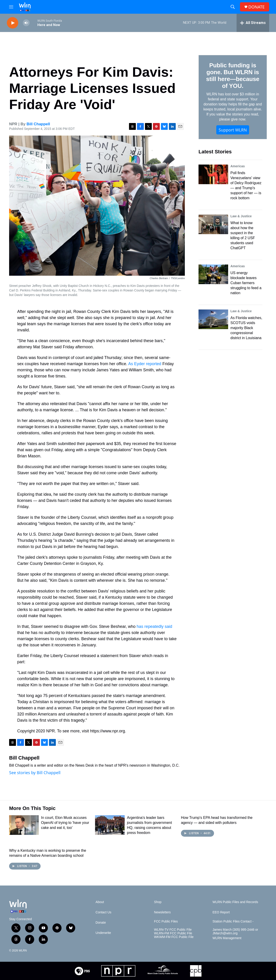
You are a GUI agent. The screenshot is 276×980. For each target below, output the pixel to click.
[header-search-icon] (233, 7)
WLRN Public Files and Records (235, 902)
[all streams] (253, 23)
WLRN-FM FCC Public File (173, 933)
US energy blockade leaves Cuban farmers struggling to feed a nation (246, 283)
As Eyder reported (145, 364)
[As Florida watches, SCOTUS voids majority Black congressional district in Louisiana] (213, 319)
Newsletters (162, 912)
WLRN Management (227, 938)
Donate (101, 923)
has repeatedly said (154, 626)
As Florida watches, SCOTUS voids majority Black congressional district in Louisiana (246, 328)
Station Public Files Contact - (233, 921)
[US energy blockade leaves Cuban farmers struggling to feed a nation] (213, 274)
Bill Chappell (38, 124)
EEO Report (221, 912)
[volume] (26, 23)
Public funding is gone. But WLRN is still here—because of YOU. (233, 76)
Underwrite (103, 933)
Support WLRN (233, 130)
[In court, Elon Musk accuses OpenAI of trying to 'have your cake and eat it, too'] (24, 825)
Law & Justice (241, 216)
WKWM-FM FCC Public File (174, 937)
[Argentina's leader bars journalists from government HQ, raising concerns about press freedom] (110, 825)
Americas (238, 166)
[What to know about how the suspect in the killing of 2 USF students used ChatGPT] (213, 224)
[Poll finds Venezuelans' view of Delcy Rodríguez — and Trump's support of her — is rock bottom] (213, 174)
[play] (13, 23)
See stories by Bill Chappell (35, 773)
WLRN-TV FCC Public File (173, 930)
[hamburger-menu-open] (11, 7)
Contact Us (103, 912)
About (100, 902)
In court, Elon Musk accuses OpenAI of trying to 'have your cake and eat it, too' (65, 823)
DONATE (257, 7)
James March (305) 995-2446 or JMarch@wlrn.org (235, 932)
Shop (158, 902)
